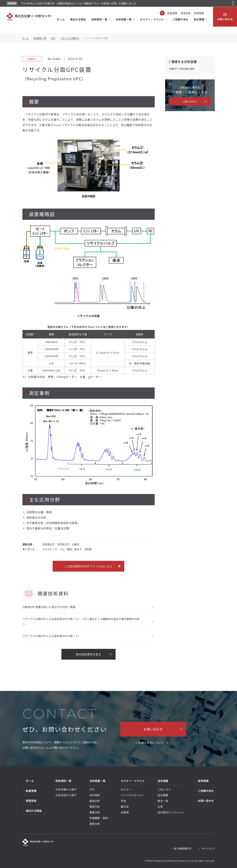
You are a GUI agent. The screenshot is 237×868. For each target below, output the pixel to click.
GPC (53, 38)
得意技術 (186, 13)
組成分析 (95, 801)
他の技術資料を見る (88, 654)
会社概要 (163, 795)
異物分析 (95, 824)
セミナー (126, 789)
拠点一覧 (163, 801)
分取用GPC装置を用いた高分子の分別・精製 (49, 607)
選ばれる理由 (78, 19)
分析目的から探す (66, 795)
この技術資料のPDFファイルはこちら (88, 566)
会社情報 (199, 19)
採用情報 (199, 13)
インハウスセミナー (133, 795)
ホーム (61, 19)
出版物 (125, 812)
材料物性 (95, 795)
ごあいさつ (164, 789)
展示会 (125, 807)
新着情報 (172, 13)
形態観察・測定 (99, 818)
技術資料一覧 (99, 19)
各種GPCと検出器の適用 (182, 69)
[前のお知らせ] (233, 2)
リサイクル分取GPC (70, 38)
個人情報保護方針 (183, 848)
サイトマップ (208, 848)
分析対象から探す (66, 789)
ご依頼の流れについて (150, 743)
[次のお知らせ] (233, 5)
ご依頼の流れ (180, 19)
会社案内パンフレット (171, 812)
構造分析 (95, 807)
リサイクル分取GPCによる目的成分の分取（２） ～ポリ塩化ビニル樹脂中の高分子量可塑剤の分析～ (81, 621)
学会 (123, 801)
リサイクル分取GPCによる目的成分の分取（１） (52, 636)
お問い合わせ (225, 17)
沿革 (160, 807)
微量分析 (95, 812)
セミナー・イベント (152, 19)
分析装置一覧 (124, 19)
